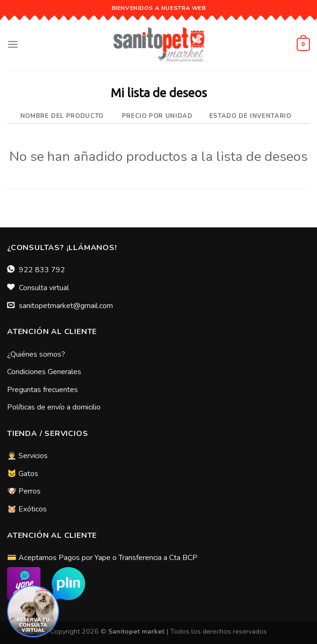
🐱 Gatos (23, 474)
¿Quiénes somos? (36, 354)
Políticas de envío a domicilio (54, 407)
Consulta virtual (44, 288)
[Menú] (13, 44)
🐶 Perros (24, 491)
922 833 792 (42, 270)
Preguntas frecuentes (43, 390)
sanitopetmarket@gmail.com (66, 306)
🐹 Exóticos (27, 509)
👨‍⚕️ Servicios (27, 456)
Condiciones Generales (44, 372)
